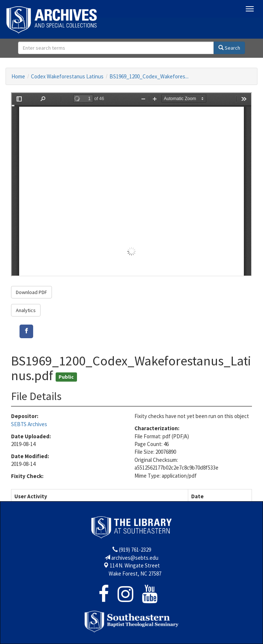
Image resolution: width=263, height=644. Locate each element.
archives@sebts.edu (135, 558)
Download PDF (31, 292)
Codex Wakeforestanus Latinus (67, 76)
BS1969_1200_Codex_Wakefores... (149, 76)
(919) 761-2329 (135, 550)
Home (18, 76)
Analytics (26, 310)
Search (229, 48)
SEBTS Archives (29, 424)
